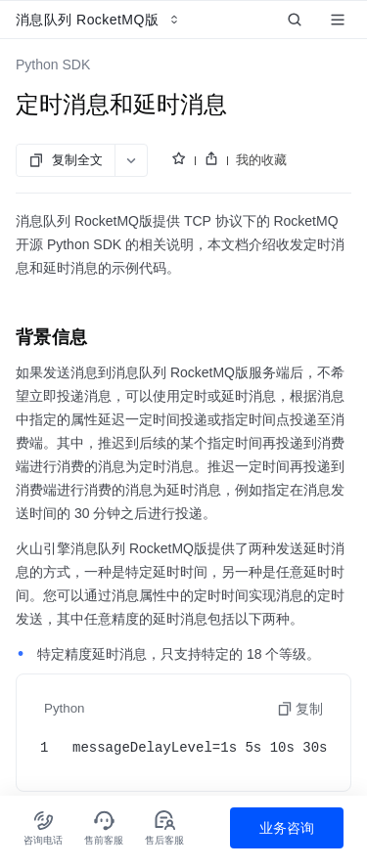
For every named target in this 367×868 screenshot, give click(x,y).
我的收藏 (261, 160)
